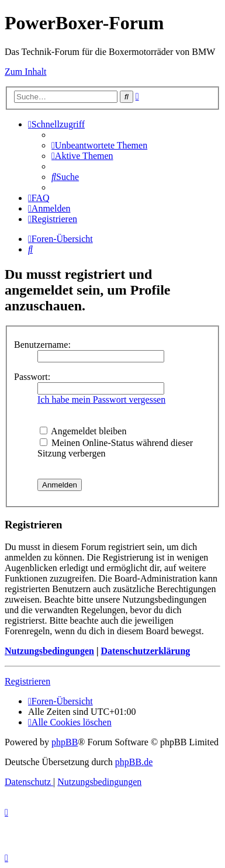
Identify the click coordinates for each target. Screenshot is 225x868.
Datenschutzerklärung (145, 651)
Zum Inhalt (26, 72)
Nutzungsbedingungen (49, 651)
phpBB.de (134, 762)
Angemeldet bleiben (83, 431)
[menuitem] (99, 145)
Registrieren (27, 681)
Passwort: (32, 377)
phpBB (65, 742)
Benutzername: (42, 345)
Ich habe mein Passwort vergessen (101, 400)
